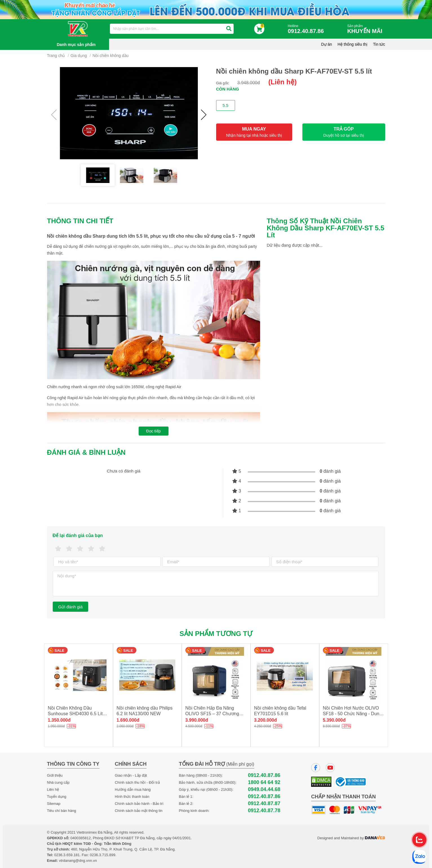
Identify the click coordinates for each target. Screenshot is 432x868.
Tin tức (379, 44)
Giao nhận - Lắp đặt (131, 775)
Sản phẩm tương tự (216, 634)
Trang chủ (56, 56)
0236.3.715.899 (103, 855)
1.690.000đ (128, 720)
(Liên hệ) (283, 82)
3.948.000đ (249, 83)
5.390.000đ (334, 720)
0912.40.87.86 (264, 775)
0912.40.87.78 (264, 811)
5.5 (226, 105)
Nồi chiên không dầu (110, 56)
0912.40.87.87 (264, 804)
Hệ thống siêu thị (353, 44)
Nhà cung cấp (58, 782)
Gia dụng (79, 56)
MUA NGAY (254, 132)
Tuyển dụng (57, 797)
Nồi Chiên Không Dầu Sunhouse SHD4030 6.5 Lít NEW (75, 714)
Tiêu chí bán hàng (62, 811)
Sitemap (54, 804)
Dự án (327, 44)
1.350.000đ (59, 720)
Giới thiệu (55, 775)
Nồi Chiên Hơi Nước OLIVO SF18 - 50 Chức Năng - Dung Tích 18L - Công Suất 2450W (352, 714)
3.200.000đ (266, 720)
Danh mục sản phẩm (76, 45)
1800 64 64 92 (264, 782)
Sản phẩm (366, 29)
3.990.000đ (197, 720)
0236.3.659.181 (67, 855)
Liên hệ (53, 789)
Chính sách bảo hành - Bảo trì (139, 804)
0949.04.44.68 (264, 789)
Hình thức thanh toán (132, 797)
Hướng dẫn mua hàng (133, 789)
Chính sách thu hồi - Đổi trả (137, 782)
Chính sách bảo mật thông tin (139, 811)
